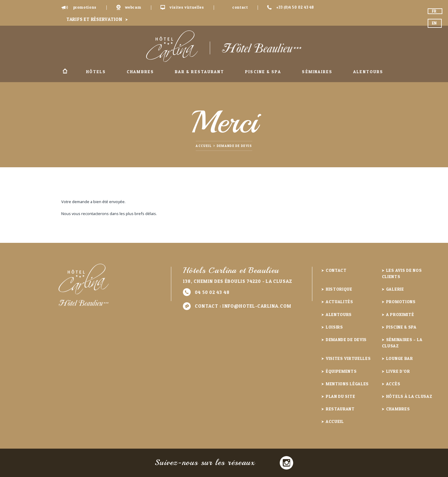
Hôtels (96, 72)
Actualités (340, 302)
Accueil (65, 72)
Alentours (368, 72)
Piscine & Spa (263, 72)
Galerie (395, 289)
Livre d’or (398, 371)
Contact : (243, 306)
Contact (240, 7)
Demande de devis (234, 146)
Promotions (85, 7)
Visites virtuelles (187, 7)
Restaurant (340, 409)
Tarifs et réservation (94, 19)
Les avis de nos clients (402, 273)
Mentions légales (347, 384)
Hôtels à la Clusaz (409, 396)
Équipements (341, 371)
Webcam (133, 7)
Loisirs (334, 327)
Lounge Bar (400, 358)
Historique (339, 289)
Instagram (286, 463)
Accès (393, 384)
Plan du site (340, 396)
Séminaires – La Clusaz (402, 343)
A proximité (400, 314)
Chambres (140, 72)
